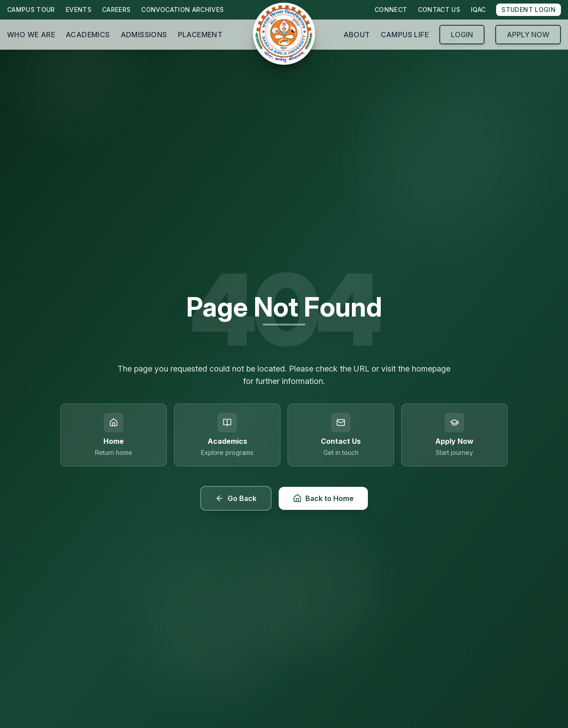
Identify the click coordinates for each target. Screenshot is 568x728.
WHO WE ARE (31, 35)
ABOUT (357, 35)
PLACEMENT (200, 35)
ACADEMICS (88, 35)
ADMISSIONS (144, 35)
